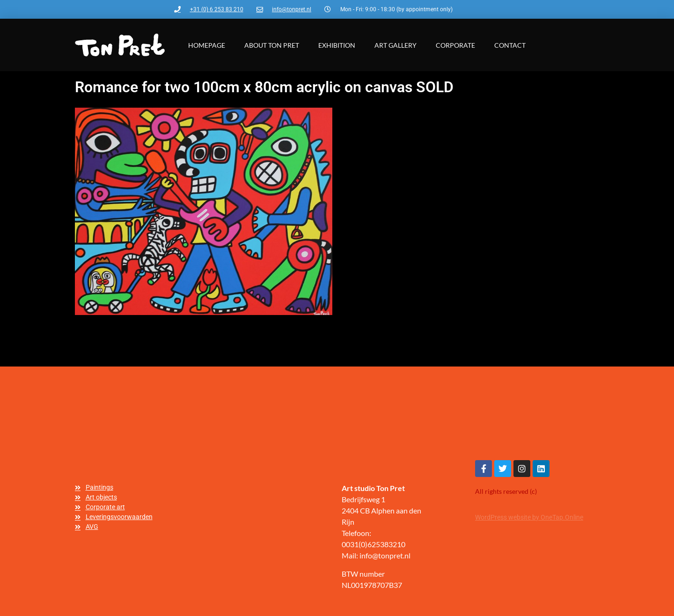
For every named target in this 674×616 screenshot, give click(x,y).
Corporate (455, 45)
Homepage (207, 45)
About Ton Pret (272, 45)
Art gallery (396, 45)
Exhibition (337, 45)
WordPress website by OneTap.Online (529, 517)
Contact (510, 45)
